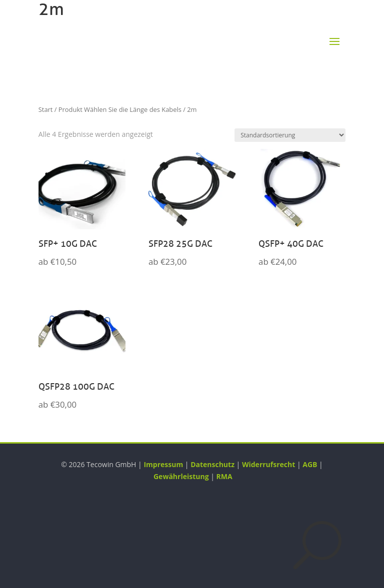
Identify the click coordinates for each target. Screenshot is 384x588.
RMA (224, 476)
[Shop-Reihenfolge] (290, 135)
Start (46, 109)
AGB (310, 464)
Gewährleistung (181, 476)
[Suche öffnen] (317, 545)
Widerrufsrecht (268, 464)
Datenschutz (212, 464)
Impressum (163, 464)
